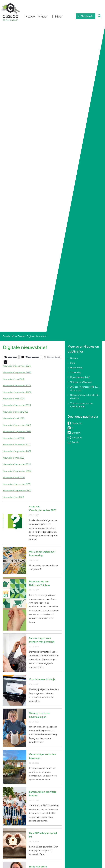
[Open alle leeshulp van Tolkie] (5, 362)
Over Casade (18, 336)
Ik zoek (30, 16)
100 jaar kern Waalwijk (81, 382)
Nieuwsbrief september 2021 (17, 451)
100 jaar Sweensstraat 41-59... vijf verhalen (85, 389)
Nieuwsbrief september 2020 (17, 471)
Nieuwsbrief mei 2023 (14, 418)
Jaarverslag (76, 372)
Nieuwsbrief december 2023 (17, 405)
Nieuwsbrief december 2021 (17, 445)
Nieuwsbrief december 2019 (17, 484)
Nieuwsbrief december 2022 (17, 425)
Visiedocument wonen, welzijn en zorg (82, 405)
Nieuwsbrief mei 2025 (14, 379)
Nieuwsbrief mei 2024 (14, 399)
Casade (6, 336)
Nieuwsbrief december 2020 (17, 464)
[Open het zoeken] (100, 16)
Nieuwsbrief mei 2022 (14, 438)
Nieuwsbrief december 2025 (17, 366)
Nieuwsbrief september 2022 (17, 432)
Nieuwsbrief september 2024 (17, 392)
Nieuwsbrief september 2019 (17, 491)
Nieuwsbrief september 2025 (17, 372)
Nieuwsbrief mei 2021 (13, 458)
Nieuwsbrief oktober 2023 (16, 412)
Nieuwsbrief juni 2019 (13, 497)
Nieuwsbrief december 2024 (17, 386)
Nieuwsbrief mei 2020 (14, 478)
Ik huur (43, 16)
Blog (73, 363)
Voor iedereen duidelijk (42, 679)
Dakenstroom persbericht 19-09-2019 (85, 397)
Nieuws (74, 358)
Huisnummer (77, 368)
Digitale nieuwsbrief (80, 377)
